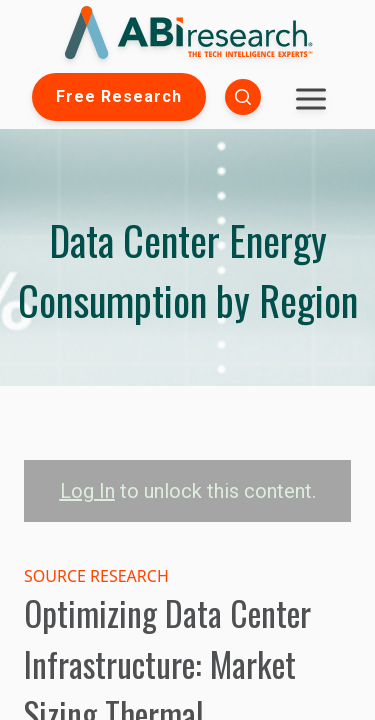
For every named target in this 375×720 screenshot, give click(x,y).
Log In (87, 491)
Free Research (119, 96)
